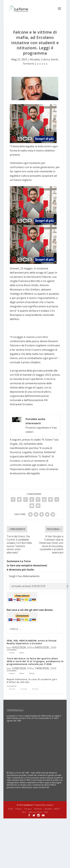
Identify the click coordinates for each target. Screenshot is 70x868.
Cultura (45, 59)
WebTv (57, 809)
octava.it (28, 805)
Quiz (46, 812)
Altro (24, 812)
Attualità (35, 59)
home (11, 809)
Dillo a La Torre (35, 812)
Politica (19, 809)
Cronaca (28, 809)
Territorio (28, 64)
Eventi (54, 59)
